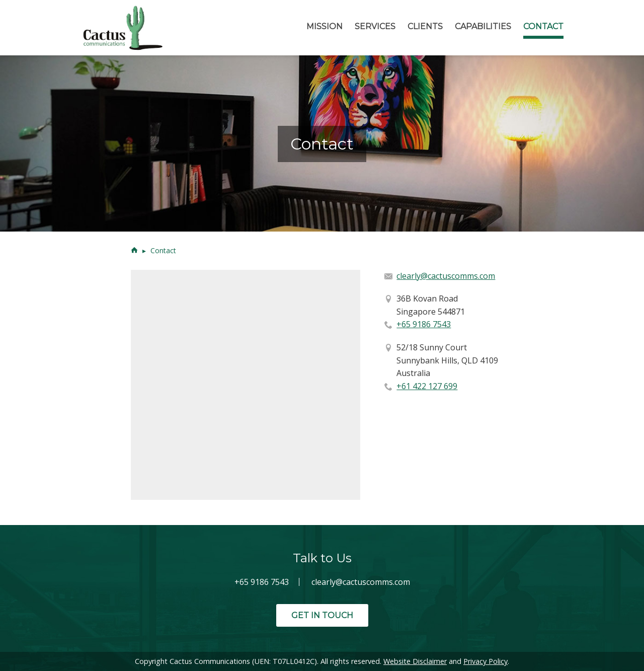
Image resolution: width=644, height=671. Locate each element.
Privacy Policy (486, 661)
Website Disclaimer (415, 661)
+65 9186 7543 (424, 324)
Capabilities (483, 26)
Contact (543, 26)
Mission (325, 26)
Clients (425, 26)
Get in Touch (322, 615)
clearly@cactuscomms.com (446, 276)
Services (375, 26)
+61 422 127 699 (427, 386)
